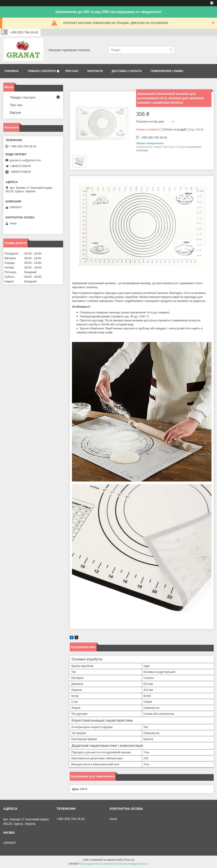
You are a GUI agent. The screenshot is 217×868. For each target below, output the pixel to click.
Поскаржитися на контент (97, 864)
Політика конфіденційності (132, 864)
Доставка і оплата (127, 71)
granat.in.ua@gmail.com (25, 160)
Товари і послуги (42, 71)
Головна (12, 71)
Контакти (95, 71)
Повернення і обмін (167, 71)
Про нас (72, 71)
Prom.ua (129, 860)
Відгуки (15, 112)
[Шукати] (171, 50)
